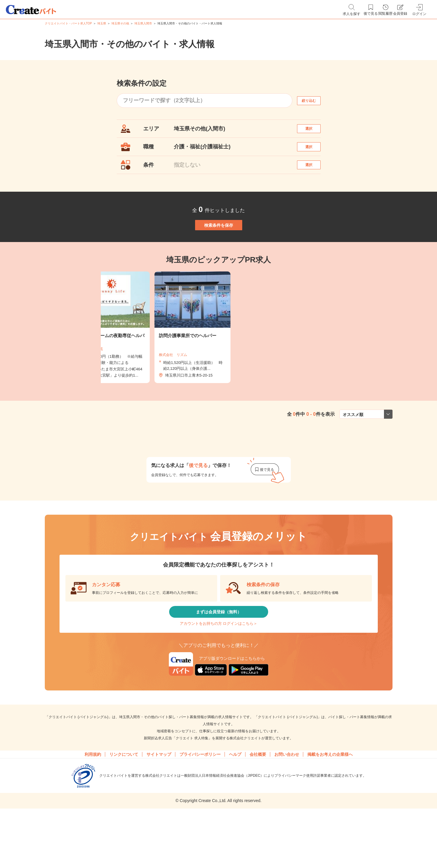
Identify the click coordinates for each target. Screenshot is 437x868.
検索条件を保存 (219, 247)
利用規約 (93, 797)
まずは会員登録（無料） (219, 644)
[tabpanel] (219, 356)
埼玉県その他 (120, 23)
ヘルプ (235, 797)
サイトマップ (159, 797)
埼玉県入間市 (143, 23)
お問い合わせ (287, 797)
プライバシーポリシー (200, 797)
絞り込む (314, 101)
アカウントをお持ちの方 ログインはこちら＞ (218, 662)
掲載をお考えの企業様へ (330, 797)
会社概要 (258, 797)
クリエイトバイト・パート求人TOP (68, 23)
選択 (314, 131)
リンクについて (124, 797)
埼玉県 (102, 23)
